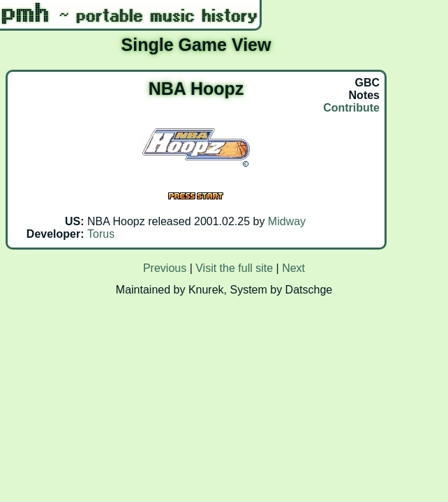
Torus (101, 234)
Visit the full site (234, 268)
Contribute (351, 108)
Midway (287, 221)
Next (293, 268)
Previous (165, 268)
